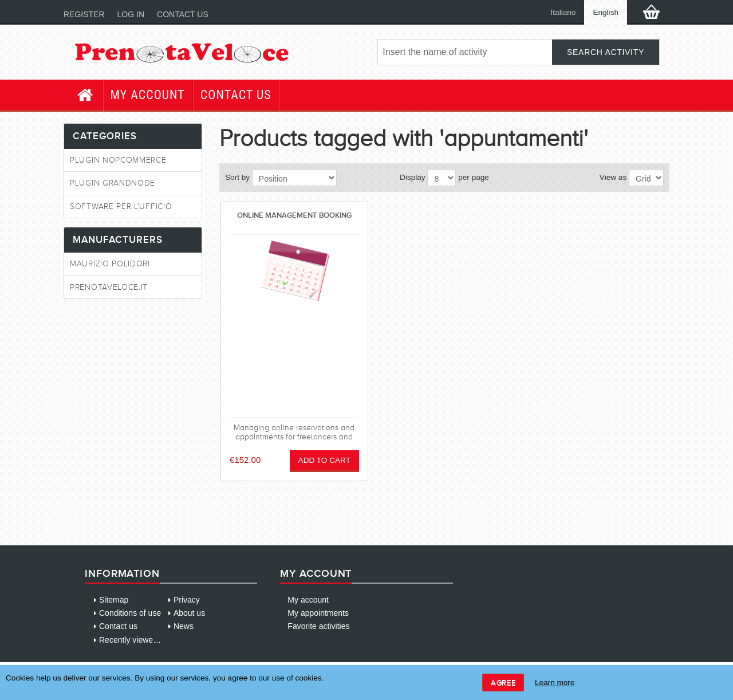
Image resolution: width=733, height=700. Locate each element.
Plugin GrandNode (113, 183)
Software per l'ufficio (121, 207)
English (606, 12)
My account (148, 95)
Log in (131, 14)
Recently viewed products (145, 640)
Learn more (555, 683)
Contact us (183, 14)
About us (189, 613)
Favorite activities (318, 626)
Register (84, 14)
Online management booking (294, 215)
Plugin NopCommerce (118, 160)
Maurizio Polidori (110, 264)
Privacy (187, 600)
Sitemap (114, 600)
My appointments (318, 613)
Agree (503, 683)
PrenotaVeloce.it (109, 287)
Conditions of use (130, 613)
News (184, 626)
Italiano (563, 12)
